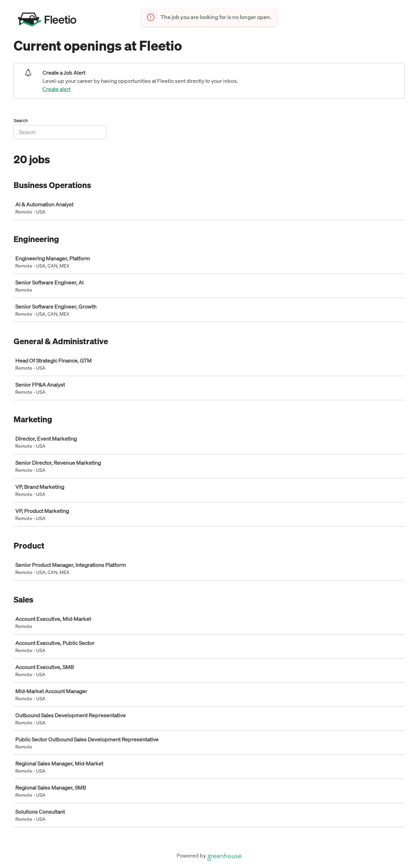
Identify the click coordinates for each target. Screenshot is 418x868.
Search (21, 121)
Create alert (57, 89)
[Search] (60, 132)
